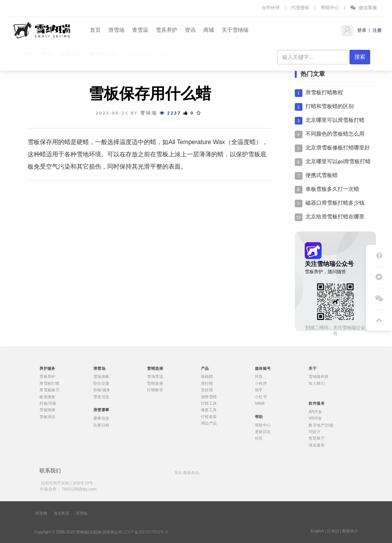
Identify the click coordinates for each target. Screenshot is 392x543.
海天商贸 (62, 513)
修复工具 (209, 410)
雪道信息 (101, 397)
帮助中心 (330, 7)
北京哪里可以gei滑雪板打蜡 (338, 162)
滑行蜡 (207, 383)
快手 (259, 390)
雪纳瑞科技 (318, 377)
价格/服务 (102, 390)
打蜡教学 (155, 390)
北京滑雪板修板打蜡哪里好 (338, 148)
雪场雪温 (155, 377)
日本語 (333, 531)
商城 (209, 30)
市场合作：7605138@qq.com (68, 489)
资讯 (190, 30)
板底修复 (47, 397)
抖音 (259, 377)
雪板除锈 (47, 410)
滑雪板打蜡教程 (324, 93)
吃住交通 (101, 383)
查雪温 (140, 30)
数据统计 (350, 531)
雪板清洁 (47, 417)
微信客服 (364, 7)
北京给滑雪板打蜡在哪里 (335, 217)
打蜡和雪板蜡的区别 (330, 106)
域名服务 (317, 445)
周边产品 (209, 423)
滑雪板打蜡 (49, 383)
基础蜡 (207, 377)
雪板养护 (47, 377)
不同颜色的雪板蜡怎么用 (335, 134)
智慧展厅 (317, 438)
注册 (376, 30)
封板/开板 (48, 404)
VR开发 (315, 418)
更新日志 (263, 431)
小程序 (261, 383)
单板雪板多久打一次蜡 (332, 189)
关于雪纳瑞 (235, 30)
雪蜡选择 (155, 383)
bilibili (260, 404)
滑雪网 (41, 513)
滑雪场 (116, 30)
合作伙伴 (271, 7)
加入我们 (317, 383)
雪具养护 (167, 30)
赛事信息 (101, 418)
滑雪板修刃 (49, 390)
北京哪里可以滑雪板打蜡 (335, 120)
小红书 (261, 397)
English (317, 531)
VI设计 (314, 431)
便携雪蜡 (209, 397)
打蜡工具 (209, 404)
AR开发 (315, 412)
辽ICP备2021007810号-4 (146, 532)
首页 (95, 30)
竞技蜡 (207, 390)
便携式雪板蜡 (322, 175)
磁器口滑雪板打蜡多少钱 (335, 203)
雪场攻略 (101, 377)
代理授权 (300, 7)
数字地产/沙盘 (321, 425)
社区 (259, 438)
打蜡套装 (209, 417)
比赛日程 (101, 425)
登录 (361, 30)
